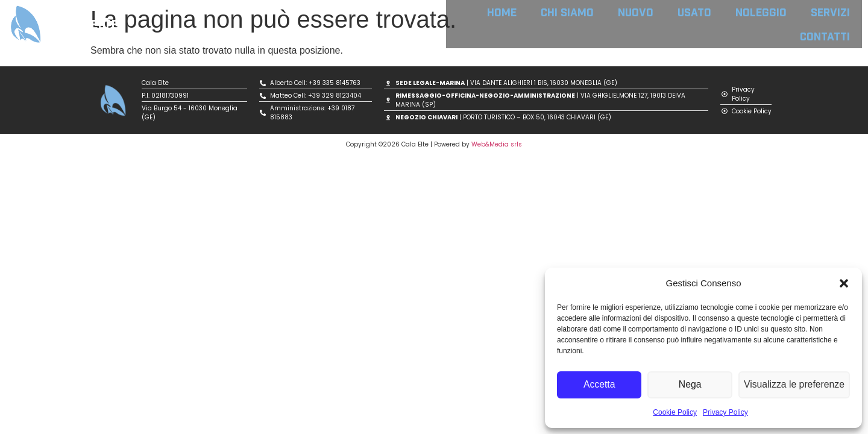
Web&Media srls (497, 144)
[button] (844, 283)
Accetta (600, 385)
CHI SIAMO (567, 12)
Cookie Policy (675, 412)
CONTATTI (825, 36)
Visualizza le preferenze (795, 385)
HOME (502, 12)
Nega (692, 385)
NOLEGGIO (761, 12)
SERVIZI (830, 12)
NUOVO (636, 12)
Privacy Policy (725, 412)
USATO (694, 12)
